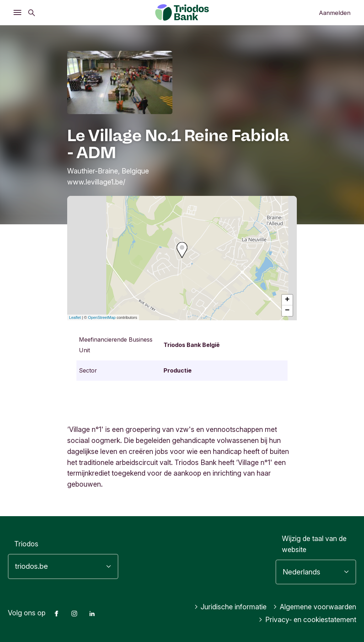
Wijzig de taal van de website (314, 544)
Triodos (26, 544)
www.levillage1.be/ (96, 182)
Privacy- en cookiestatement (307, 620)
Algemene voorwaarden (315, 607)
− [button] (287, 311)
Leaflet (75, 317)
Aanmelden (335, 13)
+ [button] (287, 300)
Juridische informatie (231, 607)
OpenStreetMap (102, 317)
